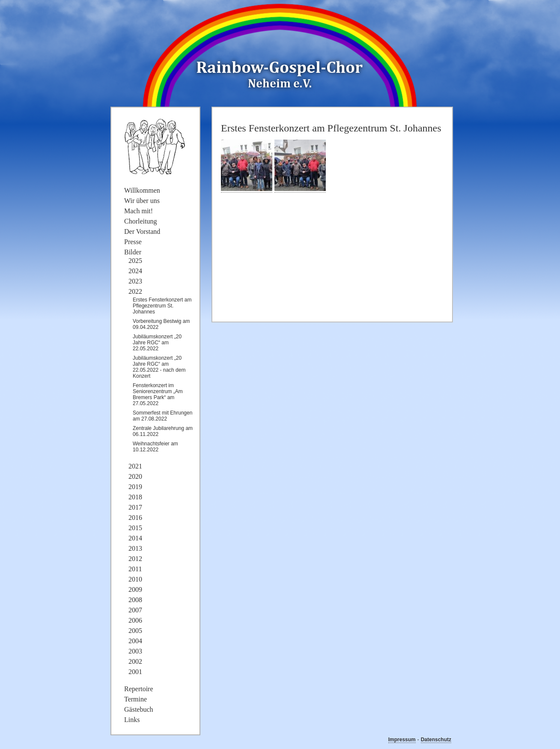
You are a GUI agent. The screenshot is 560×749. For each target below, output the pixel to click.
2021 (135, 466)
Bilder (133, 252)
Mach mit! (139, 211)
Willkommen (142, 190)
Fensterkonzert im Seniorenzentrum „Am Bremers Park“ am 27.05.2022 (158, 394)
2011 (135, 569)
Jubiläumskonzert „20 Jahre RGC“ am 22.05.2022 (157, 343)
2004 (135, 641)
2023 (135, 281)
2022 (135, 291)
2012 (135, 559)
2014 (135, 538)
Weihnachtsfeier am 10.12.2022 (155, 447)
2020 (135, 476)
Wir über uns (142, 201)
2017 (135, 507)
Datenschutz (436, 740)
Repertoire (139, 689)
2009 (135, 589)
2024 (135, 271)
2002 (135, 661)
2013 (135, 548)
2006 (135, 620)
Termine (136, 699)
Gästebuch (139, 709)
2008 (135, 600)
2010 (135, 579)
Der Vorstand (142, 231)
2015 (135, 528)
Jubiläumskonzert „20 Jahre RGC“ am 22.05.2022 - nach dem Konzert (159, 367)
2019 (135, 487)
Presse (133, 242)
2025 (135, 261)
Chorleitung (140, 221)
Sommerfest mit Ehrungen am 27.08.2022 (162, 416)
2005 (135, 631)
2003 (135, 651)
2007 (135, 610)
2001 (135, 672)
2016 (135, 518)
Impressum (402, 740)
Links (132, 720)
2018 (135, 497)
